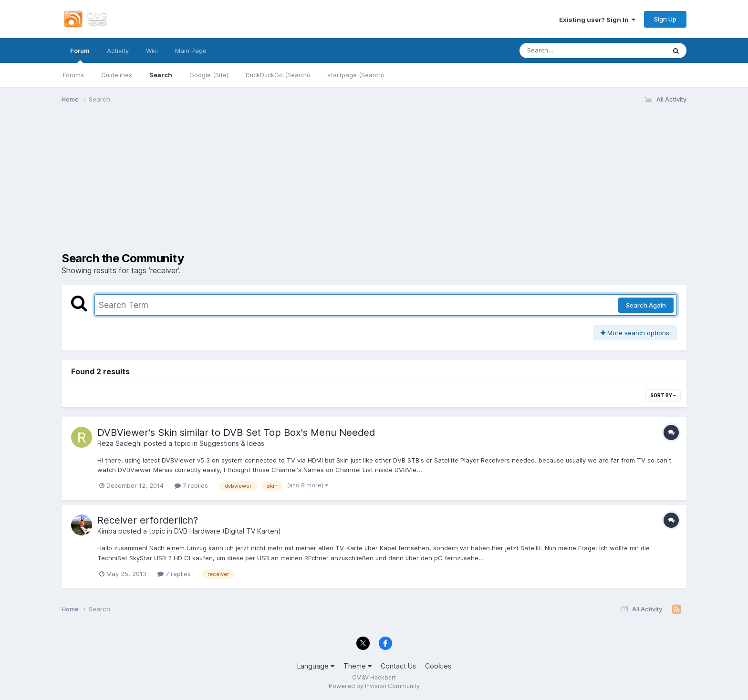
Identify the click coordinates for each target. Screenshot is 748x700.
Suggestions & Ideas (232, 443)
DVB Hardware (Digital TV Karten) (228, 531)
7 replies (191, 485)
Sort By (663, 395)
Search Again (646, 305)
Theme (358, 666)
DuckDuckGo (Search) (278, 75)
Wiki (152, 51)
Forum (80, 55)
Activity (118, 51)
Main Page (191, 51)
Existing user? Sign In (597, 20)
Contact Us (398, 666)
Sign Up (665, 19)
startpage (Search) (356, 75)
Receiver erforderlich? (148, 520)
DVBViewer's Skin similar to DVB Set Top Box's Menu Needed (236, 432)
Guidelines (117, 75)
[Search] (566, 51)
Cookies (438, 666)
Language (316, 666)
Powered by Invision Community (374, 686)
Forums (73, 75)
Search (161, 75)
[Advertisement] (374, 185)
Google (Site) (209, 75)
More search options (635, 333)
